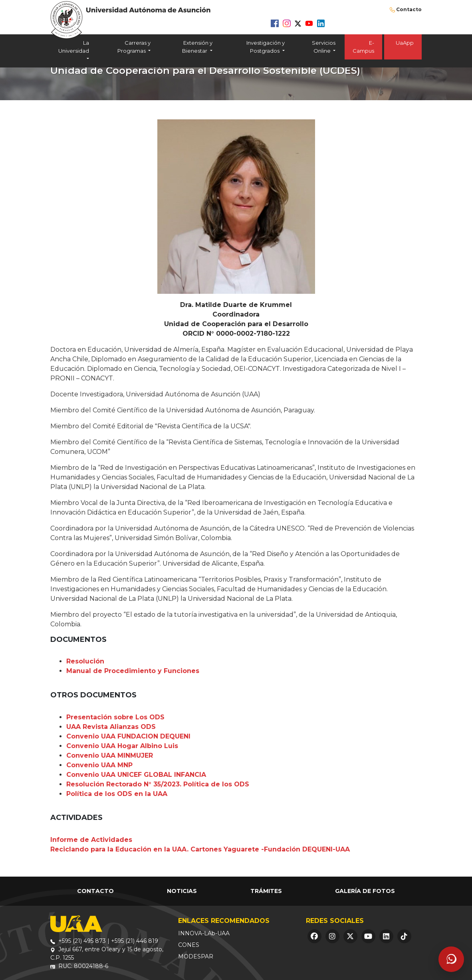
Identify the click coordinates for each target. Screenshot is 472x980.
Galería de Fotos (365, 891)
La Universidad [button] (74, 47)
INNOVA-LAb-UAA (204, 933)
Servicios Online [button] (324, 47)
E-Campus (363, 47)
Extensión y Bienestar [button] (197, 47)
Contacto (409, 9)
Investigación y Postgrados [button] (266, 47)
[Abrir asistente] (451, 959)
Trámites (266, 891)
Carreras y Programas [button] (134, 47)
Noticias (182, 891)
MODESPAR (196, 956)
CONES (189, 945)
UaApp (403, 47)
